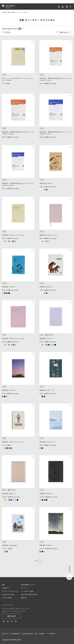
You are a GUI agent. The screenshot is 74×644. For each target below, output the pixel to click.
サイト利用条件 (50, 634)
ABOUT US (5, 634)
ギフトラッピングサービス (10, 591)
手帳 (8, 12)
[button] (40, 561)
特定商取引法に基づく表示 (30, 634)
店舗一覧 (24, 598)
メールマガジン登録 (27, 591)
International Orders (8, 595)
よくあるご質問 (7, 598)
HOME (4, 12)
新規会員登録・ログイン (28, 585)
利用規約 (42, 634)
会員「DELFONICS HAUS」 (29, 595)
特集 (3, 585)
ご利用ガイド (6, 588)
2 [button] (36, 561)
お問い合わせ (12, 616)
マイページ (24, 588)
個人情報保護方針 (15, 634)
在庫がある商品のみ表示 (9, 29)
